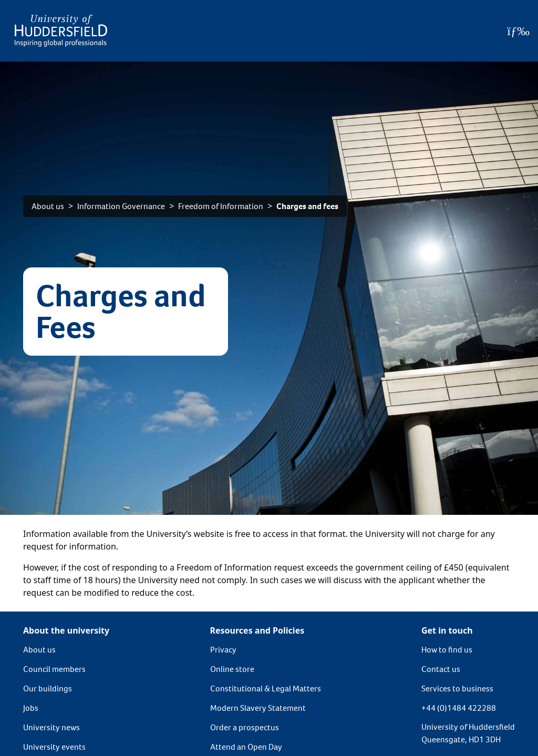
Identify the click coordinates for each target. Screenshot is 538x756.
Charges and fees (307, 206)
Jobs (31, 708)
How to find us (447, 650)
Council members (54, 669)
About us (48, 206)
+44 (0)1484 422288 (459, 708)
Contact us (441, 669)
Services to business (457, 688)
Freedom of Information (221, 206)
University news (51, 727)
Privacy (223, 650)
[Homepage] (61, 31)
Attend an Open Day (246, 747)
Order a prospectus (245, 727)
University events (54, 747)
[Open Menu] (518, 31)
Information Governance (121, 206)
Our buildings (48, 688)
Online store (232, 669)
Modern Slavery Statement (258, 708)
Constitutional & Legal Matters (266, 688)
